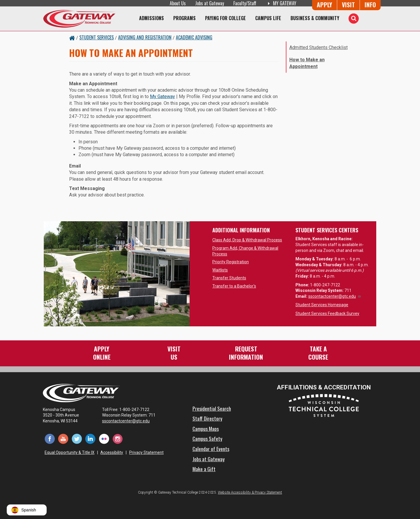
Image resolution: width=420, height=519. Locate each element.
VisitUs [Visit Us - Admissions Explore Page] (174, 353)
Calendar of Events (211, 449)
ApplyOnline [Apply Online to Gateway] (102, 353)
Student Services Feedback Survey (327, 314)
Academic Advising (194, 37)
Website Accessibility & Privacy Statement (250, 492)
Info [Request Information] (370, 5)
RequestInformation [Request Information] (246, 353)
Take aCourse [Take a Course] (318, 353)
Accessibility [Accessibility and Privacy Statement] (112, 452)
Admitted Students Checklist (318, 47)
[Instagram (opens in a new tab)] (118, 439)
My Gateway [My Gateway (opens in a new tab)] (281, 3)
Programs (184, 18)
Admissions (152, 18)
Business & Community (315, 18)
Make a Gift (204, 469)
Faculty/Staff (245, 3)
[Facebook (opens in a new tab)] (50, 439)
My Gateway (162, 96)
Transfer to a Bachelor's (234, 286)
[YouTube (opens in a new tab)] (63, 439)
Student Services (97, 37)
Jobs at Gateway (210, 3)
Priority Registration (231, 262)
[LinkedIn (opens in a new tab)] (91, 439)
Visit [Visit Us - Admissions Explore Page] (348, 5)
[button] (27, 510)
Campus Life (268, 18)
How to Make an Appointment (307, 63)
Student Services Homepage (322, 305)
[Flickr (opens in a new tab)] (104, 439)
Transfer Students (229, 278)
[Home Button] (72, 37)
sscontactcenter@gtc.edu (335, 296)
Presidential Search (212, 408)
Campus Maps (206, 429)
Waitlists (220, 270)
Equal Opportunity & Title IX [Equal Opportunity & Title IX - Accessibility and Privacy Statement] (70, 452)
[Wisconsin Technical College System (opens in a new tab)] (324, 405)
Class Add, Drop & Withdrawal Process (247, 240)
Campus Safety (207, 438)
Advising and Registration (145, 37)
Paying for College (225, 18)
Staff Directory (207, 418)
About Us (178, 3)
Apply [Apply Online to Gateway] (324, 5)
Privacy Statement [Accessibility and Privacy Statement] (146, 452)
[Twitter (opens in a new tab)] (77, 439)
